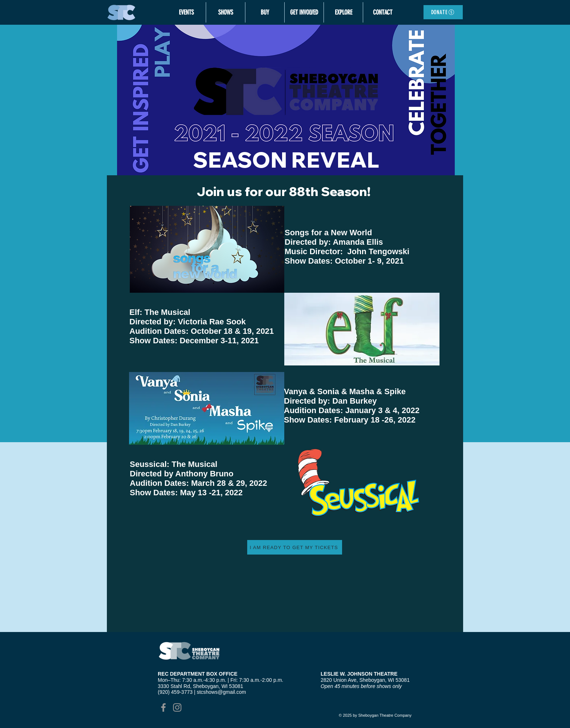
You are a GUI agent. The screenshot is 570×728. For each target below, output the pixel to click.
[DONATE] (443, 12)
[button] (186, 12)
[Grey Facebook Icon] (163, 707)
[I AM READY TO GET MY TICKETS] (295, 547)
